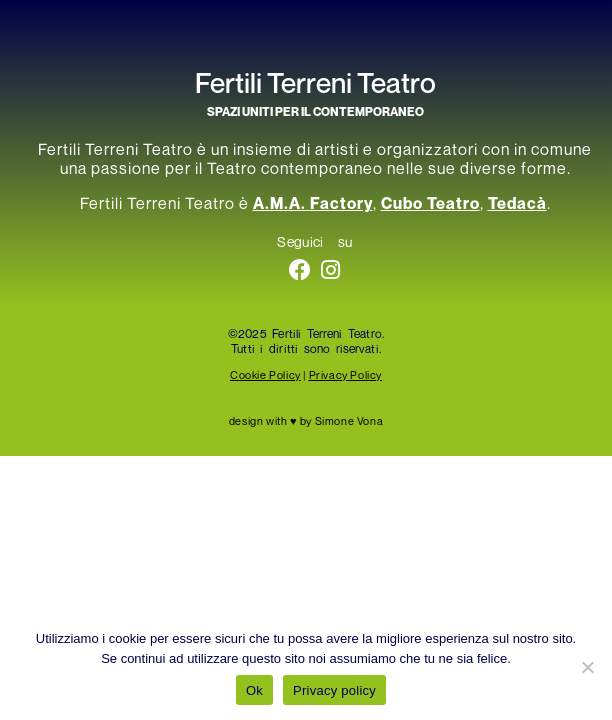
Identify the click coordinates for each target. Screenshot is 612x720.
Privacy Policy (345, 374)
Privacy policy (334, 690)
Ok (254, 690)
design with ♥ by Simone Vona (306, 420)
